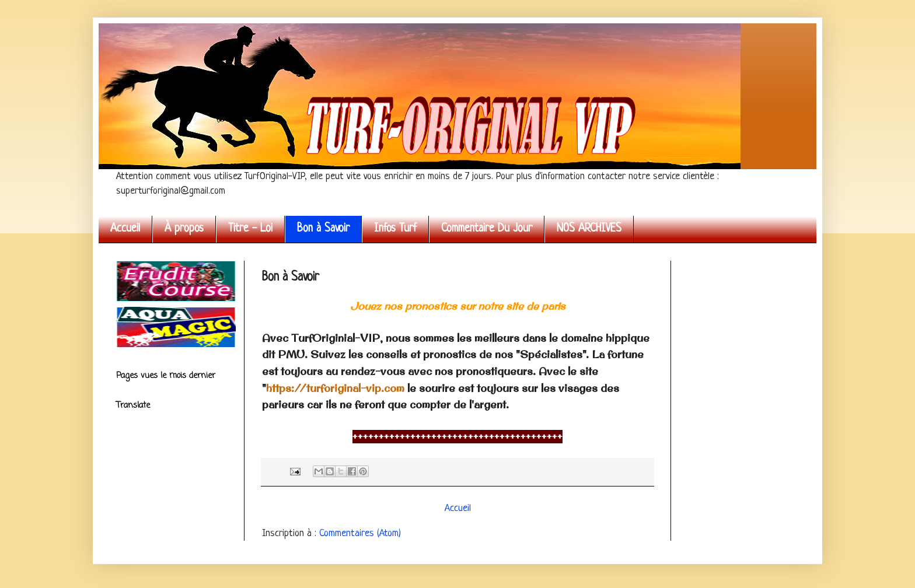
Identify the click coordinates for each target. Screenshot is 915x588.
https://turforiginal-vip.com (335, 388)
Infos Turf (395, 229)
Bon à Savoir (323, 229)
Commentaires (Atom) (360, 533)
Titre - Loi (250, 229)
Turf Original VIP (119, 36)
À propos (184, 229)
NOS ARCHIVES (589, 229)
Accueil (125, 229)
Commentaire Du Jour (487, 229)
